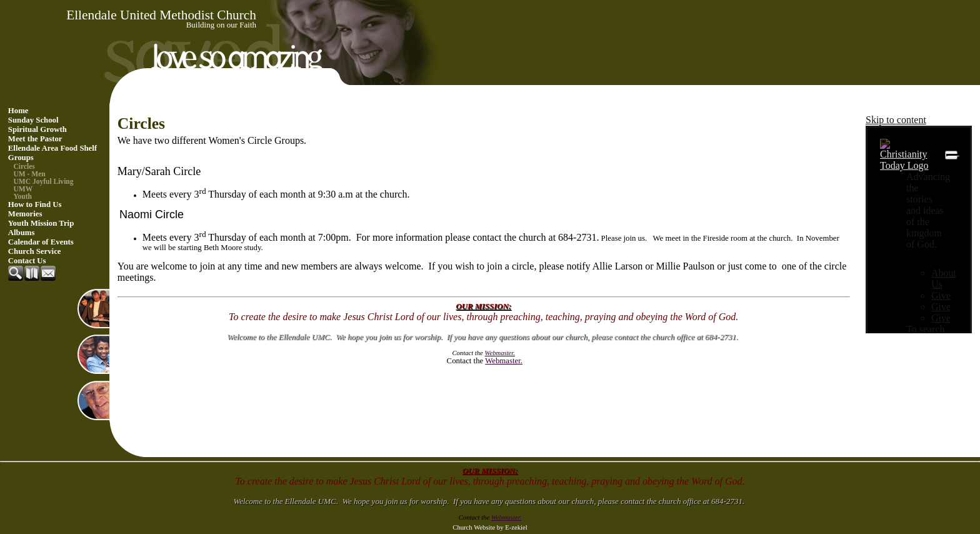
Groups (21, 158)
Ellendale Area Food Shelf (52, 148)
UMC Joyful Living (44, 181)
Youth (23, 196)
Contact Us (27, 261)
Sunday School (33, 120)
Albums (22, 233)
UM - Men (30, 174)
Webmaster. (504, 361)
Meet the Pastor (35, 139)
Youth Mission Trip (41, 223)
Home (18, 111)
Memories (25, 214)
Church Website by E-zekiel (490, 527)
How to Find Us (35, 204)
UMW (23, 189)
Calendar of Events (41, 242)
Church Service (35, 251)
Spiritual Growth (37, 129)
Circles (24, 166)
